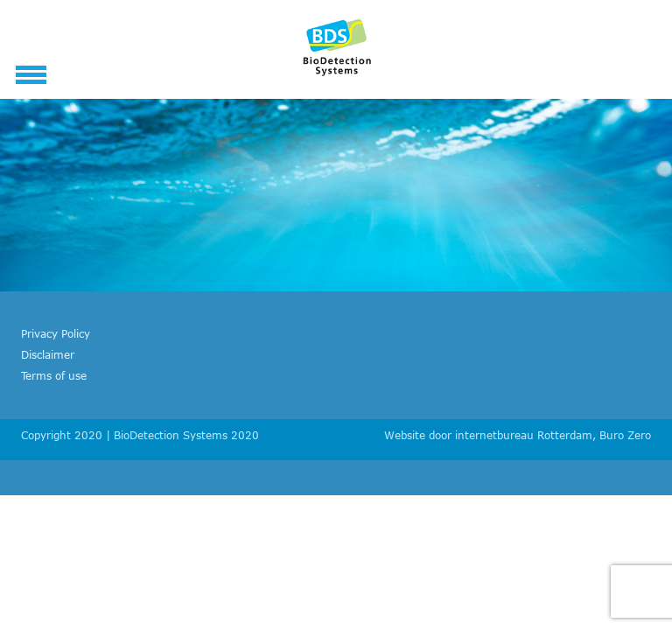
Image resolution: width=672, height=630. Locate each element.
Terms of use (54, 375)
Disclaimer (48, 354)
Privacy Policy (56, 333)
